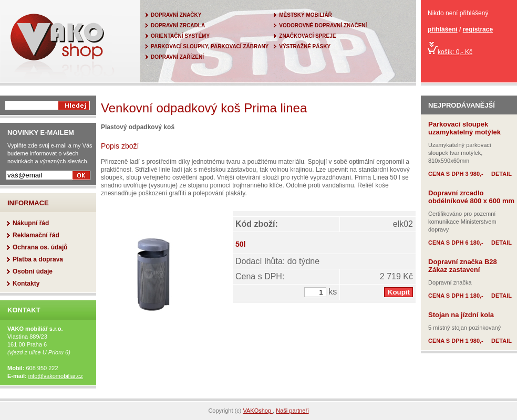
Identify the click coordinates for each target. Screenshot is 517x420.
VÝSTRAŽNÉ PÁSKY (305, 46)
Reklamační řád (36, 235)
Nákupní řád (31, 223)
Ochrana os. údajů (40, 247)
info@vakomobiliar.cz (56, 376)
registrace (478, 29)
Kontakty (26, 283)
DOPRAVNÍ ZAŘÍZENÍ (177, 57)
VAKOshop (258, 411)
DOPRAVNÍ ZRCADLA (178, 25)
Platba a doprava (38, 259)
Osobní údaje (33, 271)
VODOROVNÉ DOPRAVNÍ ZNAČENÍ (323, 25)
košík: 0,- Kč (450, 52)
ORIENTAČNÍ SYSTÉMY (180, 36)
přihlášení (443, 29)
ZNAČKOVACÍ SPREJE (307, 36)
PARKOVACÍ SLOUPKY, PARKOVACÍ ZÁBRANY (210, 46)
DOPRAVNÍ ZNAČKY (176, 15)
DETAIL (502, 174)
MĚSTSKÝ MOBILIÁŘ (306, 15)
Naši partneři (292, 411)
